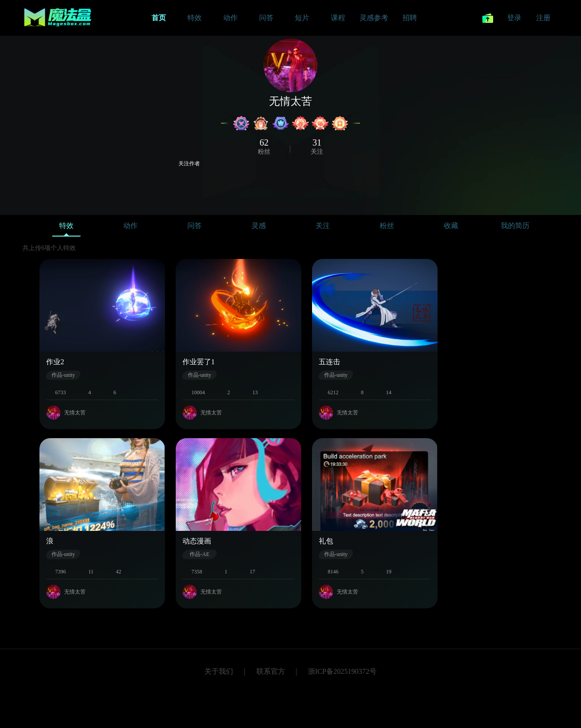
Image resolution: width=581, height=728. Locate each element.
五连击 (330, 362)
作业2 (55, 362)
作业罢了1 (199, 362)
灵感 (259, 226)
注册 (543, 18)
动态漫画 (197, 541)
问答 (195, 226)
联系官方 (271, 671)
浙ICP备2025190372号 (342, 671)
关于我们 (219, 671)
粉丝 (387, 226)
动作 (130, 226)
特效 (66, 228)
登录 (514, 18)
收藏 (451, 226)
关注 (323, 226)
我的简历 (515, 226)
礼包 (326, 541)
